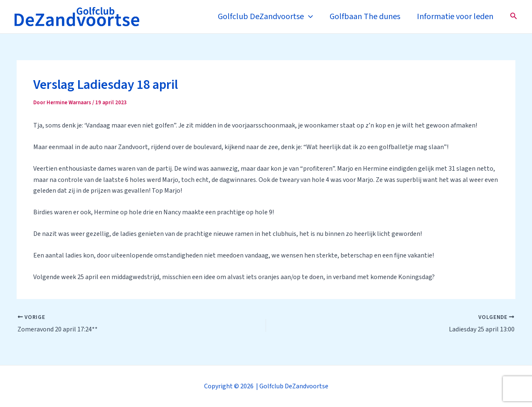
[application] (308, 17)
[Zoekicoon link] (514, 17)
